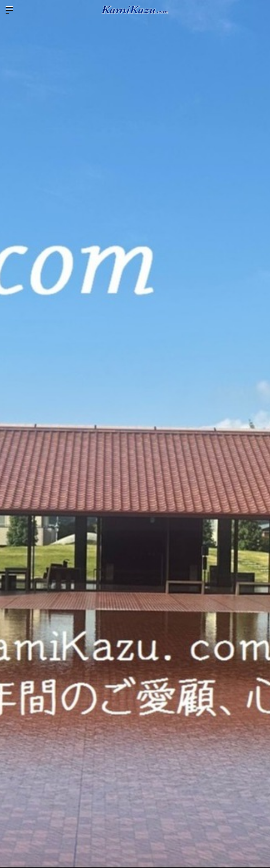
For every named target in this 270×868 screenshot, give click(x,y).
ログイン (259, 10)
